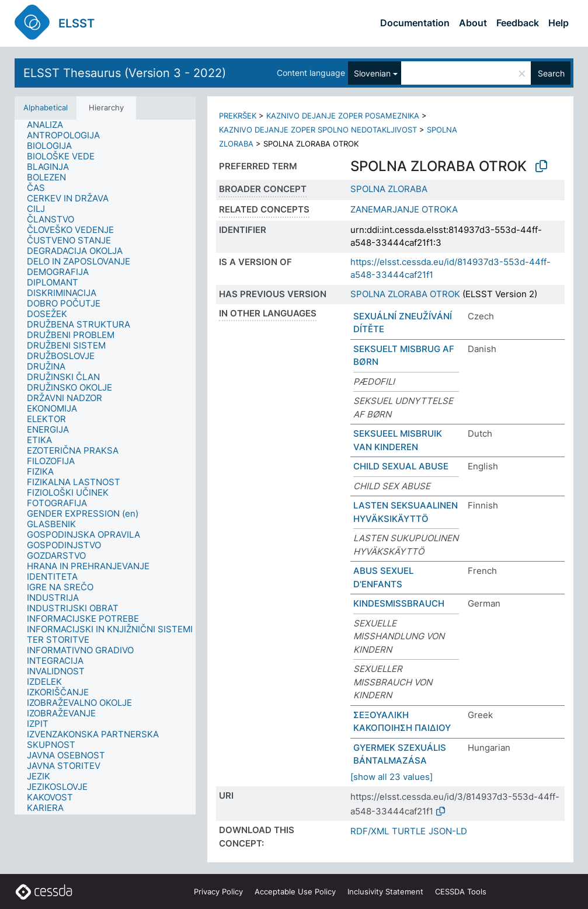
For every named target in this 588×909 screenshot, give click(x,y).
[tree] (105, 467)
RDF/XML (370, 831)
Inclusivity (385, 891)
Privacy (218, 891)
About (473, 23)
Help (559, 23)
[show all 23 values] (392, 777)
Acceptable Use (295, 891)
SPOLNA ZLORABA (389, 189)
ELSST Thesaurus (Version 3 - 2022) (125, 73)
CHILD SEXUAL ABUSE (401, 466)
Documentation (415, 23)
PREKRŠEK (238, 116)
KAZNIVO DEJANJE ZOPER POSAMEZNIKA (343, 116)
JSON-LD (448, 831)
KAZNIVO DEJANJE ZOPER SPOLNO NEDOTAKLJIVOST (318, 130)
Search (551, 73)
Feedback (518, 23)
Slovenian (372, 73)
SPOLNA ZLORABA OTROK (405, 294)
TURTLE (409, 831)
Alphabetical (46, 107)
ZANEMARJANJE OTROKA (404, 209)
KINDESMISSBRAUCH (399, 603)
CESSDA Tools (461, 891)
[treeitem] (50, 125)
